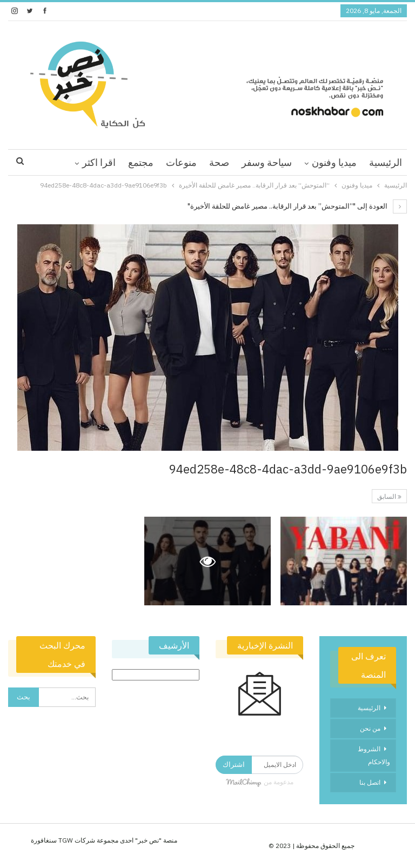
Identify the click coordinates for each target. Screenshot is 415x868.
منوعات (181, 162)
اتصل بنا (370, 782)
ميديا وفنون (334, 162)
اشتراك (234, 764)
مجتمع (141, 162)
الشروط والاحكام (374, 755)
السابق (389, 496)
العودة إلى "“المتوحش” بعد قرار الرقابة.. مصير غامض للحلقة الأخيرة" (297, 206)
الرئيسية (386, 162)
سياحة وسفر (267, 162)
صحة (219, 162)
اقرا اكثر (99, 162)
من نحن (370, 728)
